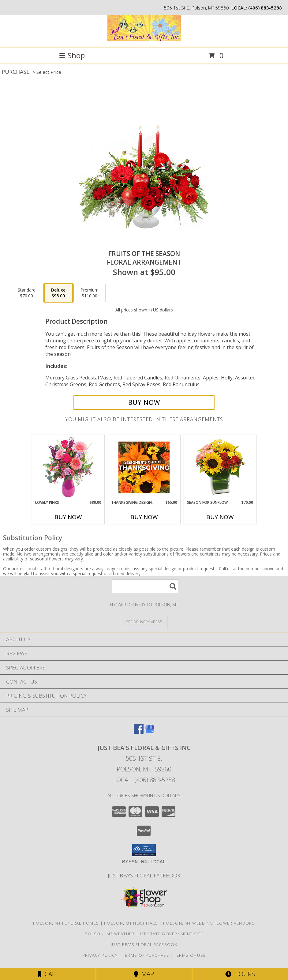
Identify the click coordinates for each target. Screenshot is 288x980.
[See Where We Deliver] (144, 622)
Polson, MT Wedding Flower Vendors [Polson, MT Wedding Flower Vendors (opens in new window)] (209, 923)
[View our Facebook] (139, 732)
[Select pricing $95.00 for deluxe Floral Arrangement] (58, 293)
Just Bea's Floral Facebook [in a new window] (144, 875)
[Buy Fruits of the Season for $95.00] (144, 402)
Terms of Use (190, 955)
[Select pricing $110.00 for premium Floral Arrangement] (90, 293)
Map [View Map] (144, 974)
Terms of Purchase (146, 955)
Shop (72, 55)
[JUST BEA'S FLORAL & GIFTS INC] (144, 39)
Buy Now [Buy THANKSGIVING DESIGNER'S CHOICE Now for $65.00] (144, 517)
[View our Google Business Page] (150, 732)
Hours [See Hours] (240, 974)
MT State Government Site (172, 934)
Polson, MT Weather (110, 934)
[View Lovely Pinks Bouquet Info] (68, 467)
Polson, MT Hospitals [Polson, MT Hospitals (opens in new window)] (131, 923)
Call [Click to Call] (48, 974)
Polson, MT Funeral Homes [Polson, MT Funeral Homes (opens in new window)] (66, 923)
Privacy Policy (100, 955)
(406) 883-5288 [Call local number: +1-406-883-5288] (265, 8)
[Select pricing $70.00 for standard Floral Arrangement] (27, 293)
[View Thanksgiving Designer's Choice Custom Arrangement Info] (144, 467)
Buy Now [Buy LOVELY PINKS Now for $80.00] (68, 517)
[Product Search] (145, 586)
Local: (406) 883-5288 (144, 780)
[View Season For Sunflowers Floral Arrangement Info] (220, 467)
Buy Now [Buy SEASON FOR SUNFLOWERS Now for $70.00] (220, 517)
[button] (144, 850)
